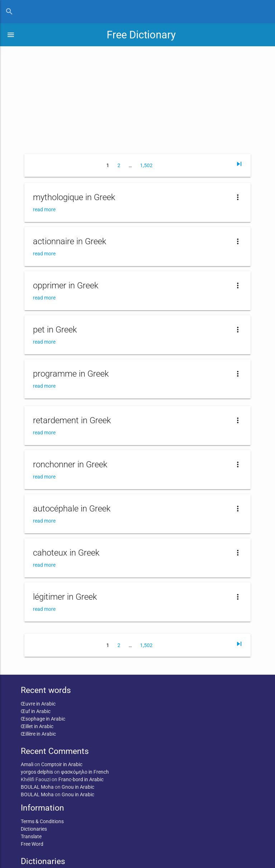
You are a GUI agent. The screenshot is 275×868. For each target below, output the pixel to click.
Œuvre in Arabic (38, 704)
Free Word (32, 844)
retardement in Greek (72, 420)
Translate (31, 836)
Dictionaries (34, 829)
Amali (27, 764)
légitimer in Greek (65, 597)
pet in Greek (55, 330)
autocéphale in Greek (72, 509)
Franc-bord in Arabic (81, 779)
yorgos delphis (37, 772)
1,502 (146, 165)
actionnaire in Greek (70, 241)
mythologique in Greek (74, 197)
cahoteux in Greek (66, 553)
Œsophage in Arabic (43, 719)
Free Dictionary (141, 35)
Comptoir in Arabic (62, 764)
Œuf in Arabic (36, 711)
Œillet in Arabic (37, 726)
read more (44, 209)
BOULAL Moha (37, 787)
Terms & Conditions (42, 821)
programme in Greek (71, 374)
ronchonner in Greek (70, 464)
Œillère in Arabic (38, 734)
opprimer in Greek (66, 286)
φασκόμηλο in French (85, 772)
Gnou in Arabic (78, 787)
